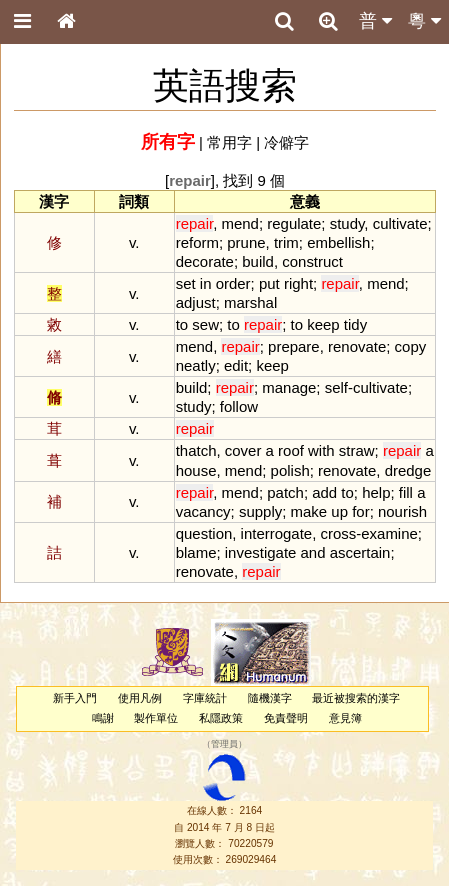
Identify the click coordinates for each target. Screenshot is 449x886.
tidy (355, 324)
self (336, 387)
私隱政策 (221, 718)
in (206, 283)
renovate (357, 346)
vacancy (203, 511)
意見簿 (345, 718)
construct (312, 261)
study (347, 223)
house (196, 470)
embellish (338, 242)
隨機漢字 (270, 698)
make (309, 511)
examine (389, 533)
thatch (196, 450)
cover (243, 450)
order (233, 283)
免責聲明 (286, 718)
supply (260, 511)
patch (285, 492)
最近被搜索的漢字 (356, 698)
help (376, 492)
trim (286, 242)
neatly (196, 365)
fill (406, 492)
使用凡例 (140, 698)
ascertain (360, 552)
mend (239, 223)
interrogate (277, 533)
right (298, 283)
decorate (205, 261)
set (186, 283)
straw (357, 450)
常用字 (229, 142)
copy (411, 346)
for (360, 511)
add (324, 492)
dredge (408, 470)
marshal (250, 302)
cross (339, 533)
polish (290, 470)
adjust (196, 302)
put (269, 283)
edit (236, 365)
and (313, 552)
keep (323, 324)
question (204, 533)
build (258, 261)
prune (246, 242)
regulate (294, 223)
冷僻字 (286, 142)
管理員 (224, 744)
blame (196, 552)
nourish (402, 511)
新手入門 (75, 698)
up (339, 511)
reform (197, 242)
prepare (294, 346)
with (321, 450)
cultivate (400, 223)
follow (239, 406)
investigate (261, 552)
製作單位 (156, 718)
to (182, 324)
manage (289, 387)
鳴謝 (103, 718)
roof (291, 450)
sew (205, 324)
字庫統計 (205, 698)
